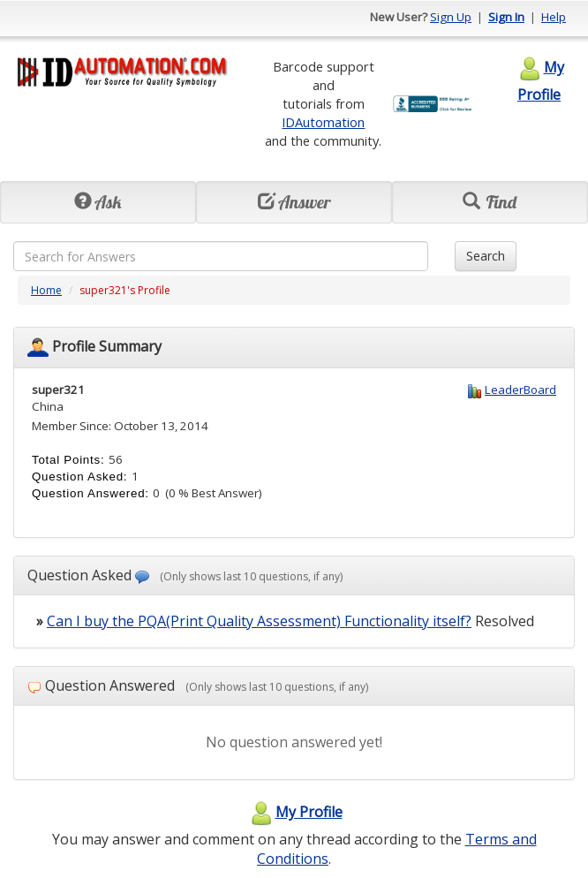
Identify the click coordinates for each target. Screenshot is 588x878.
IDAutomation (323, 122)
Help (554, 17)
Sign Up (451, 17)
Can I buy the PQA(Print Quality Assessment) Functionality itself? (259, 621)
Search (486, 256)
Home (46, 290)
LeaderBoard (520, 390)
